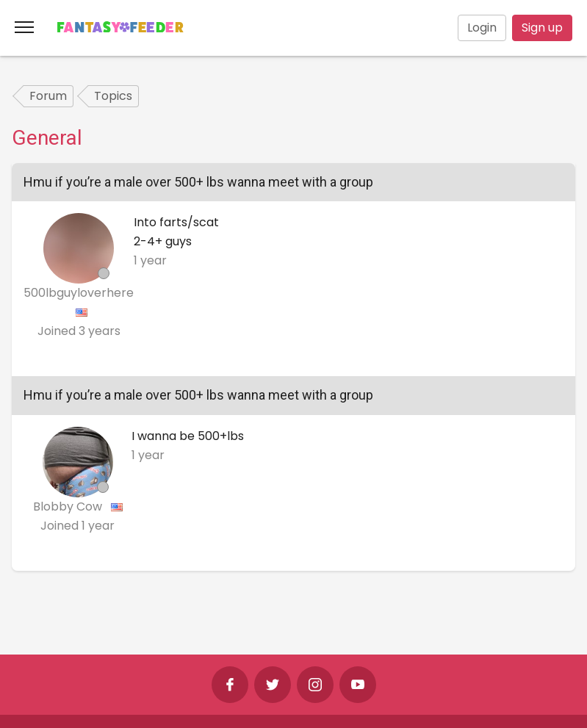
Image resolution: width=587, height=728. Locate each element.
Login (482, 28)
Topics (113, 96)
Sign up (542, 28)
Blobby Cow (69, 507)
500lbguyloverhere (79, 293)
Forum (48, 96)
